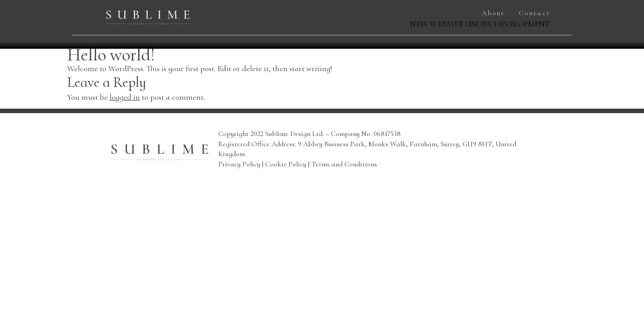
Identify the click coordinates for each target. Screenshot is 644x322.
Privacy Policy (239, 164)
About (493, 13)
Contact (534, 13)
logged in (125, 97)
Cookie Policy (286, 164)
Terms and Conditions (344, 164)
